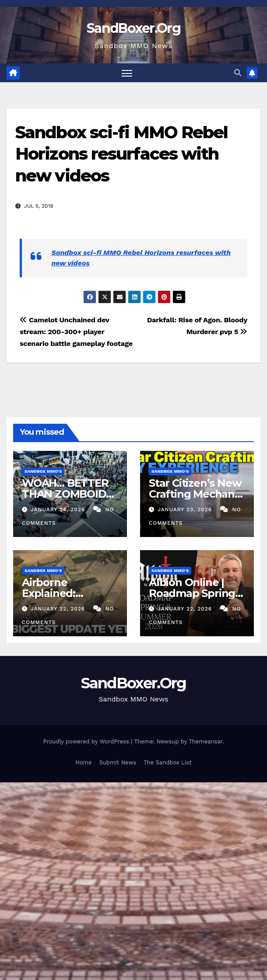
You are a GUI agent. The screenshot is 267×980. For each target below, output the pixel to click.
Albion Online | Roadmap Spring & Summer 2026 (197, 593)
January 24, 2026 (59, 509)
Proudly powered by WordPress (87, 741)
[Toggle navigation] (127, 73)
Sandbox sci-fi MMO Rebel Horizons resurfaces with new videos (121, 154)
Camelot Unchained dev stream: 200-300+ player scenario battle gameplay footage (76, 332)
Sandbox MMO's (43, 471)
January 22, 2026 (59, 609)
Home (83, 762)
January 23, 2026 (186, 509)
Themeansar (206, 741)
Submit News (118, 762)
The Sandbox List (168, 762)
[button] (238, 73)
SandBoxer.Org (133, 28)
